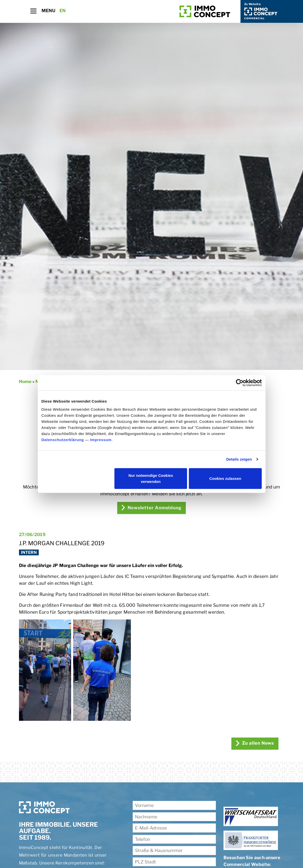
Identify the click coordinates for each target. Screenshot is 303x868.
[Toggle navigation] (33, 11)
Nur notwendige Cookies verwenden (151, 478)
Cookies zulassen (225, 478)
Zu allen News (254, 743)
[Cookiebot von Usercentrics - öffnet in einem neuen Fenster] (240, 383)
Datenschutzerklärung (63, 439)
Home (25, 381)
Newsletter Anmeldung (151, 508)
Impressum (101, 439)
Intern (29, 552)
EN (63, 11)
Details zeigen (239, 459)
